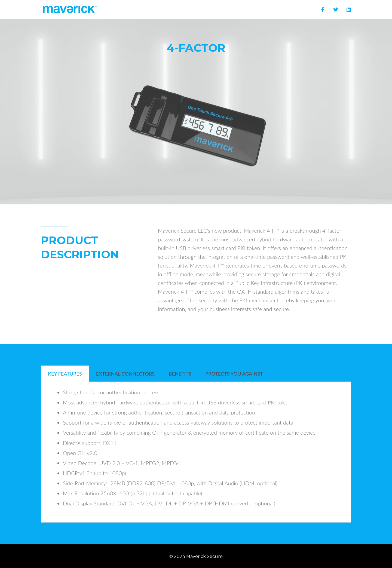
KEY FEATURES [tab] (65, 374)
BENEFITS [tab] (180, 374)
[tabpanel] (196, 452)
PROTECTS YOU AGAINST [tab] (234, 374)
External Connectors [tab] (125, 374)
